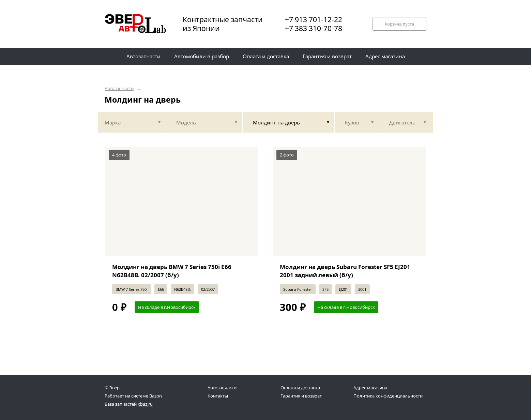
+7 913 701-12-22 (314, 19)
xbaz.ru (145, 404)
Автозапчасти (119, 88)
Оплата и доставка (300, 388)
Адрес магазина (370, 388)
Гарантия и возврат (301, 396)
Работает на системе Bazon (133, 396)
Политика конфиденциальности (388, 396)
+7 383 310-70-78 (314, 28)
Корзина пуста (399, 24)
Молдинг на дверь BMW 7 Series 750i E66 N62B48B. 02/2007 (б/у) (172, 271)
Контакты (218, 396)
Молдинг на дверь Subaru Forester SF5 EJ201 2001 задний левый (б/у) (345, 271)
